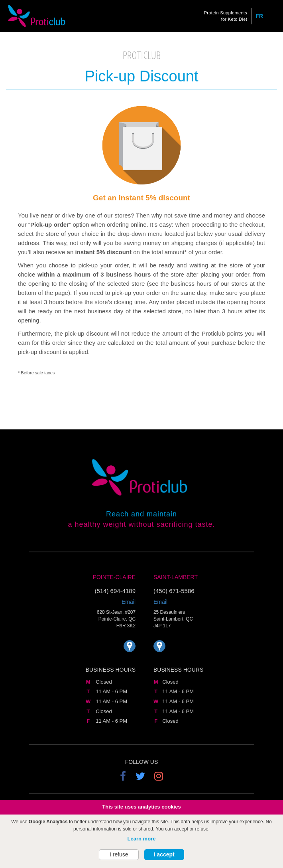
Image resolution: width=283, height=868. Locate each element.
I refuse (119, 856)
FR (259, 16)
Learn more (142, 839)
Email (129, 602)
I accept (164, 856)
